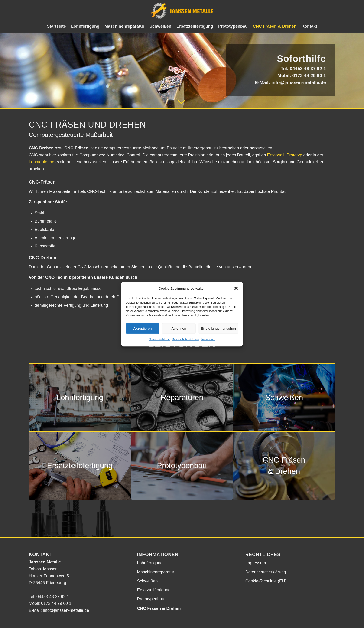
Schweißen (147, 581)
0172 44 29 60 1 (309, 76)
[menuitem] (56, 26)
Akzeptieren (142, 328)
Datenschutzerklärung (186, 339)
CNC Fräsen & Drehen (159, 608)
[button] (236, 289)
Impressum (208, 339)
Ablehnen (179, 328)
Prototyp (294, 155)
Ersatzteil (276, 155)
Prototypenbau (151, 599)
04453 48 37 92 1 (308, 69)
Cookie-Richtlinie (159, 339)
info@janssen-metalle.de (299, 82)
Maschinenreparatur (156, 572)
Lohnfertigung (42, 162)
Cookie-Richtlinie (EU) (266, 581)
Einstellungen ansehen (218, 328)
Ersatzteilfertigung (154, 590)
